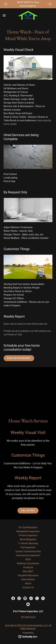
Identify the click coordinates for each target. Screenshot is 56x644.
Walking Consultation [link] (28, 563)
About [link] (28, 583)
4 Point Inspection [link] (28, 535)
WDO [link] (28, 559)
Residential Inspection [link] (28, 531)
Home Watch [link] (28, 579)
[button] (5, 15)
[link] (28, 15)
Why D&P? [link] (28, 571)
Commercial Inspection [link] (28, 555)
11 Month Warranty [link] (28, 543)
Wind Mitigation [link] (28, 539)
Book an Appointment (19, 358)
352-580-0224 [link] (28, 617)
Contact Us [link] (28, 587)
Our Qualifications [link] (28, 527)
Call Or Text (28, 511)
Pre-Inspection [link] (28, 547)
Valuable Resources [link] (28, 575)
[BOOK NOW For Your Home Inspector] (28, 4)
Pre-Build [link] (28, 567)
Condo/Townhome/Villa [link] (28, 551)
